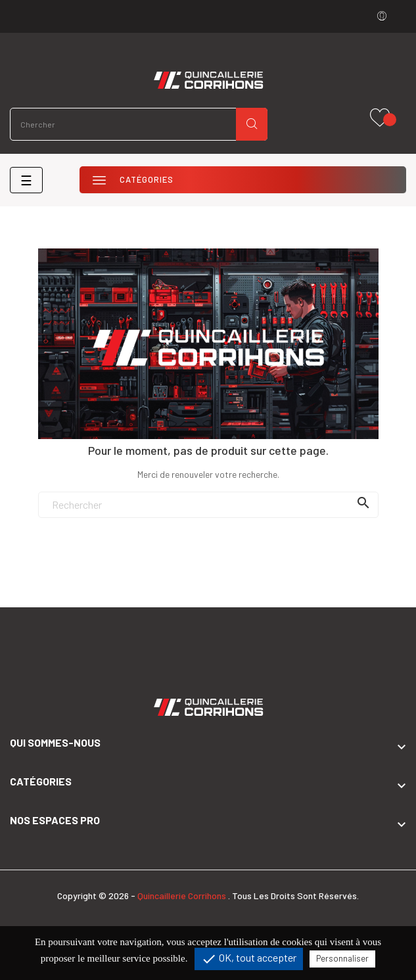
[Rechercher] (208, 505)
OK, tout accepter (249, 959)
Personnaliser (342, 958)
